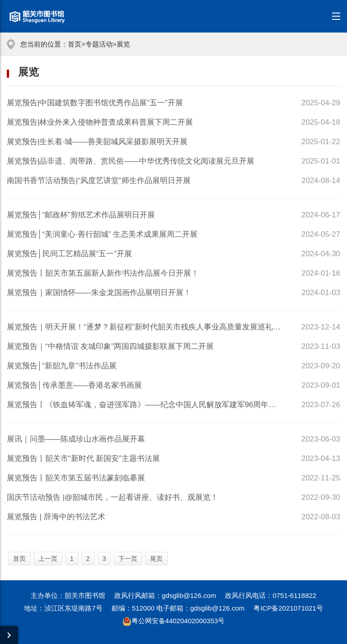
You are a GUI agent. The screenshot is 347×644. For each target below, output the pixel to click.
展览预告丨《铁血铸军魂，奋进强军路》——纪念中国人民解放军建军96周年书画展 (145, 405)
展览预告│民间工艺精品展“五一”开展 (69, 254)
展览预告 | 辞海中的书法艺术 (56, 517)
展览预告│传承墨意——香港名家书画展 (74, 385)
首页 (75, 44)
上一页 (48, 559)
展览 (123, 44)
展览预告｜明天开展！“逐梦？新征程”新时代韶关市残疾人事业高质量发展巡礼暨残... (145, 327)
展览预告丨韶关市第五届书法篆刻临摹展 (76, 478)
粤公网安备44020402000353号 (174, 621)
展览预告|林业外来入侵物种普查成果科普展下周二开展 (100, 122)
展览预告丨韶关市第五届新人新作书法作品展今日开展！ (103, 273)
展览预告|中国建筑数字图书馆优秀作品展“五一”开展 (95, 103)
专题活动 (99, 44)
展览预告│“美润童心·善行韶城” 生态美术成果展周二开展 (102, 234)
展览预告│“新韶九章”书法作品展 (62, 366)
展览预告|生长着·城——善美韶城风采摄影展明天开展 (97, 142)
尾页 (156, 559)
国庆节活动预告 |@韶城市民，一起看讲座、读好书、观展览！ (113, 497)
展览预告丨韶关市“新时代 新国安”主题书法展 (83, 458)
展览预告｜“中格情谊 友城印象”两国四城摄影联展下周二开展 (110, 346)
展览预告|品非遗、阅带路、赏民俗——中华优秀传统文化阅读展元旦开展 (131, 161)
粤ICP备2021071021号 (288, 608)
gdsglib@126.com (189, 595)
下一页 (128, 559)
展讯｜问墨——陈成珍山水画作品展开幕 (76, 439)
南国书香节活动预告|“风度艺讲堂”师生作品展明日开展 (99, 181)
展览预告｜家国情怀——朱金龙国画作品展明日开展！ (99, 293)
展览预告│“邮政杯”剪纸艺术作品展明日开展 (81, 215)
